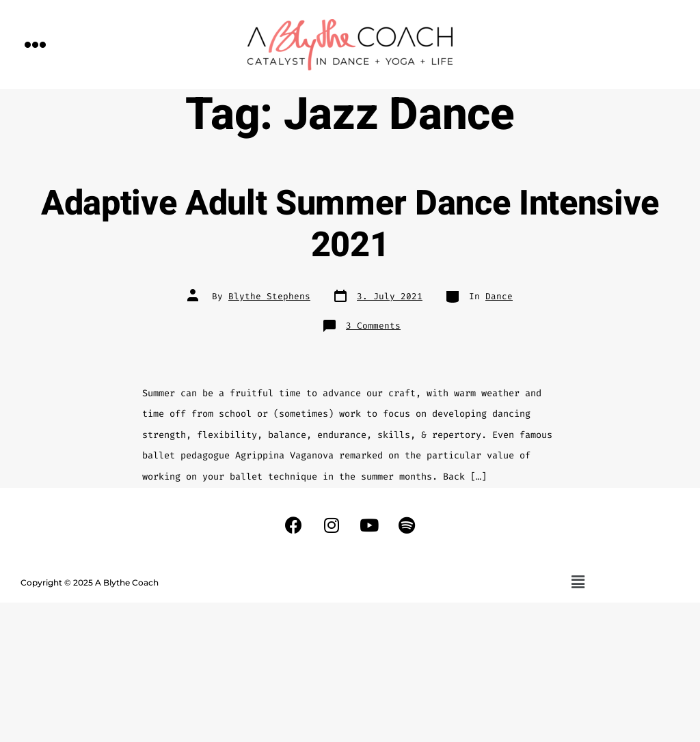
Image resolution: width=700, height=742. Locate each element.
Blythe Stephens (269, 296)
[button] (36, 44)
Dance (499, 296)
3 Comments (373, 326)
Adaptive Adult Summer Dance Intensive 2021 (350, 224)
